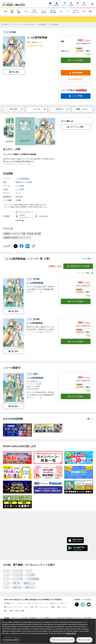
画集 (5, 611)
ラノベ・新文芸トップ (52, 603)
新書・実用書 (20, 611)
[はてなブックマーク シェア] (27, 246)
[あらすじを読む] (29, 162)
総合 (6, 11)
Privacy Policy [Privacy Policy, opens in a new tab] (71, 633)
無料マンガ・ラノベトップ (13, 607)
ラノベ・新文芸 (44, 11)
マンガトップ (21, 603)
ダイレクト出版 (19, 234)
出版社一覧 (17, 587)
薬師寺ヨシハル (37, 42)
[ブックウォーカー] (13, 4)
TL (68, 11)
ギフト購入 (67, 121)
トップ (6, 571)
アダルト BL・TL (76, 11)
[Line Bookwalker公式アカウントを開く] (83, 604)
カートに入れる (76, 60)
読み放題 (12, 11)
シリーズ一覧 (18, 579)
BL (61, 11)
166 (18, 200)
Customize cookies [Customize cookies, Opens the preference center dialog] (11, 640)
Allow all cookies (84, 640)
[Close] (92, 623)
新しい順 (89, 273)
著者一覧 (16, 583)
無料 (90, 11)
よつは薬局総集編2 (35, 283)
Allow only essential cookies (62, 640)
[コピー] (33, 246)
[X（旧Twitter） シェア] (16, 246)
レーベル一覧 (18, 575)
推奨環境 (19, 221)
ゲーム (64, 607)
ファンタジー (25, 238)
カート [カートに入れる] (76, 301)
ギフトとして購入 (76, 127)
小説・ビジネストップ (35, 603)
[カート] (78, 4)
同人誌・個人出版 (53, 11)
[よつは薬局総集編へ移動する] (41, 24)
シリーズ (39, 109)
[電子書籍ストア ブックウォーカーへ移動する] (11, 24)
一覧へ (89, 419)
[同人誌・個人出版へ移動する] (28, 24)
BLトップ (64, 603)
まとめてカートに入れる (78, 266)
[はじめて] (65, 4)
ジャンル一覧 (18, 571)
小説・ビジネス (34, 11)
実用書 (53, 607)
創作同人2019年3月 (11, 238)
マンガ (26, 11)
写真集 (11, 611)
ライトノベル (44, 607)
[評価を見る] (35, 46)
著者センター (30, 587)
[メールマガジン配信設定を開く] (89, 604)
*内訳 (88, 54)
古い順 (80, 273)
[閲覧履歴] (71, 4)
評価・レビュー (82, 109)
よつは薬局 (20, 186)
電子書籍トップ (9, 603)
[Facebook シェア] (22, 246)
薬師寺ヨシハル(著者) (24, 182)
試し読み (14, 72)
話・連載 (19, 11)
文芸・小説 (34, 607)
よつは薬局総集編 (22, 179)
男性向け (7, 234)
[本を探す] (84, 4)
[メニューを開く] (92, 4)
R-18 (84, 11)
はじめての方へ (76, 79)
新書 (58, 607)
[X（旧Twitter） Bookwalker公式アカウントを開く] (77, 604)
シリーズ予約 (68, 90)
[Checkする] (23, 66)
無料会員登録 (76, 73)
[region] (48, 631)
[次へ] (5, 131)
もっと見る (88, 259)
